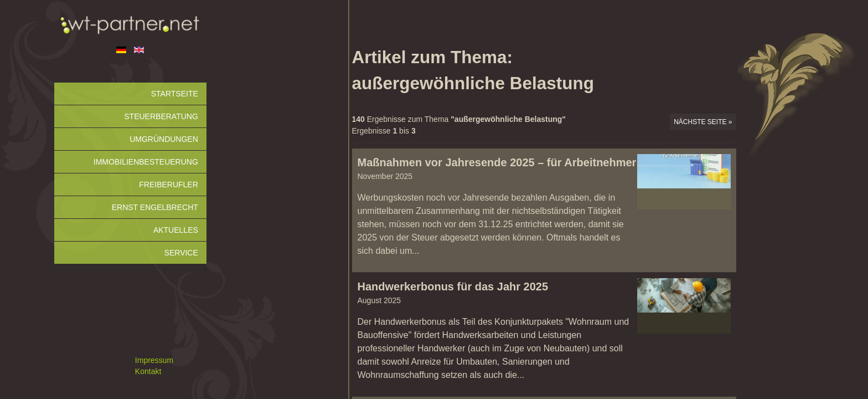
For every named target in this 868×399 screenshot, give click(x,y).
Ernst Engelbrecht (155, 207)
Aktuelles (176, 230)
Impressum (154, 360)
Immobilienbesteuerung (146, 162)
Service (181, 253)
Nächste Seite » (703, 122)
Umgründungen (164, 139)
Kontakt (148, 371)
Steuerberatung (161, 116)
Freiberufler (169, 185)
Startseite (175, 94)
